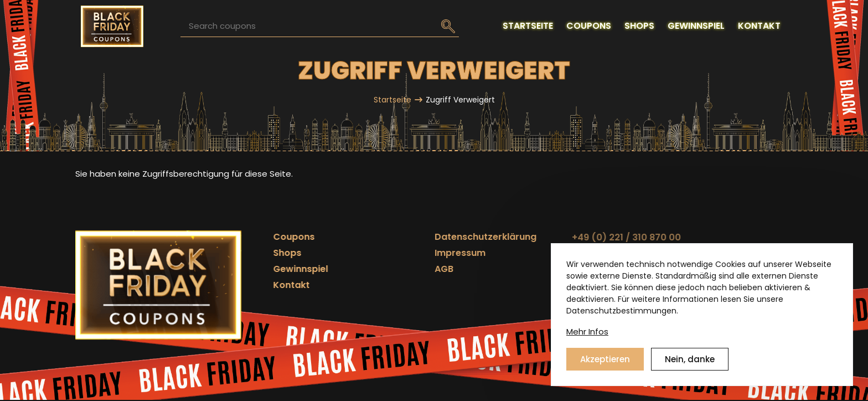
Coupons (265, 237)
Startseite (392, 100)
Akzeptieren (605, 359)
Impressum (382, 253)
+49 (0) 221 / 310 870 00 (510, 237)
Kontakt (262, 285)
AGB (366, 269)
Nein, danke (690, 359)
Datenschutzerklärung (407, 237)
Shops (258, 253)
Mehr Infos (587, 331)
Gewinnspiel (272, 269)
